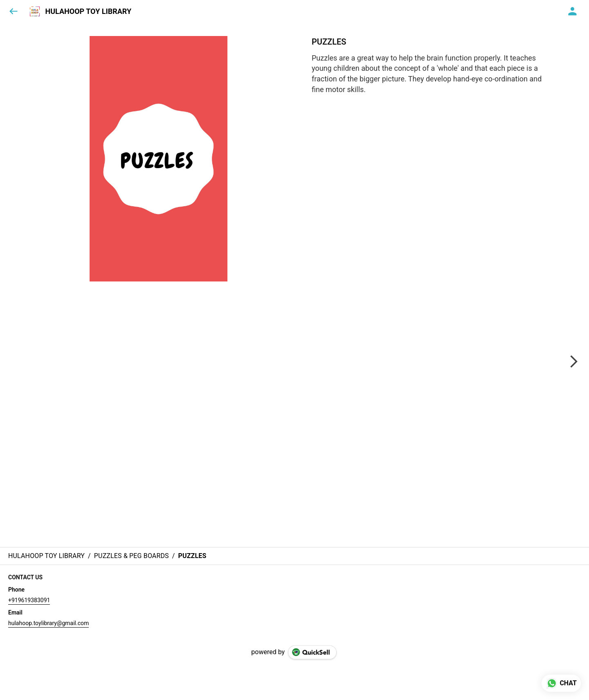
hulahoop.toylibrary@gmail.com (48, 623)
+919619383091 (29, 600)
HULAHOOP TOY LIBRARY (88, 11)
